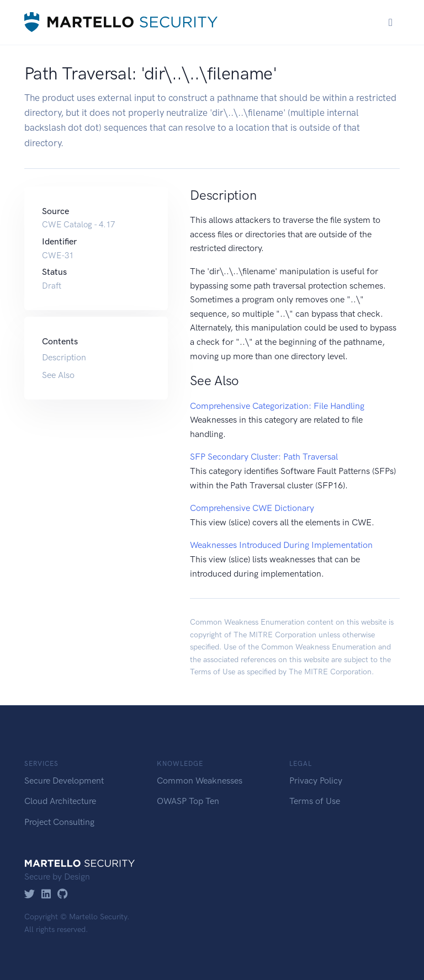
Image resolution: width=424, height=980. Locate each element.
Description (64, 357)
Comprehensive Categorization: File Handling (277, 406)
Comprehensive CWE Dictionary (252, 508)
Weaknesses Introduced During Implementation (281, 545)
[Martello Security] (121, 22)
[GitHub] (63, 895)
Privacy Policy (316, 781)
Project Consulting (59, 822)
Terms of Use (213, 672)
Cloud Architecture (60, 801)
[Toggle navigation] (391, 22)
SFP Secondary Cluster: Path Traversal (264, 457)
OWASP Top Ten (188, 801)
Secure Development (64, 781)
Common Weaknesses (200, 781)
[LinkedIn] (46, 895)
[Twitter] (30, 895)
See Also (58, 375)
